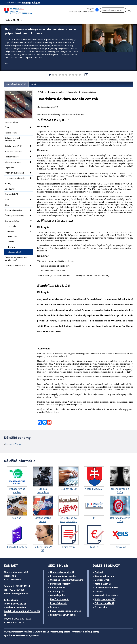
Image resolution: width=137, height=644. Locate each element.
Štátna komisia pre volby (63, 576)
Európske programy (60, 584)
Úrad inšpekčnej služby (14, 216)
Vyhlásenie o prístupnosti (85, 632)
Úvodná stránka (11, 122)
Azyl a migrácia (58, 592)
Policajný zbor (57, 588)
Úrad (7, 127)
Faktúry (8, 183)
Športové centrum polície (63, 615)
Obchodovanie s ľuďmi (106, 588)
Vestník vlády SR (12, 194)
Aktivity (11, 242)
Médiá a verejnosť (12, 157)
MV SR (33, 84)
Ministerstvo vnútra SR (62, 572)
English (91, 9)
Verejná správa (58, 595)
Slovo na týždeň (15, 252)
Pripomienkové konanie (14, 173)
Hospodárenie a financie (15, 178)
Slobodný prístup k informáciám (12, 139)
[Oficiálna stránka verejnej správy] (33, 2)
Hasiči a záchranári (60, 599)
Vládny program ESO (105, 599)
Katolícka (10, 231)
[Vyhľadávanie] (113, 10)
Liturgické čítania (13, 444)
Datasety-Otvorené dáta (15, 266)
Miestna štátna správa (106, 595)
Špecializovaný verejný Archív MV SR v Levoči (17, 259)
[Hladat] (130, 10)
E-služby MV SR (102, 580)
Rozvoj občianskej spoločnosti (66, 611)
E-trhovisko (101, 607)
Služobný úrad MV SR (13, 146)
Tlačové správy (11, 133)
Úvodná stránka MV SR (16, 84)
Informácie (13, 236)
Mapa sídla (65, 632)
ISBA (7, 205)
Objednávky (10, 189)
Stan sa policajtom (104, 576)
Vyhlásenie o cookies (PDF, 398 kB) (21, 635)
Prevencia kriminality (13, 210)
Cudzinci (99, 592)
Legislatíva (9, 167)
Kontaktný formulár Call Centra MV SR (22, 613)
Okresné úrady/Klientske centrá (67, 580)
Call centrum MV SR (104, 603)
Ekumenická (11, 226)
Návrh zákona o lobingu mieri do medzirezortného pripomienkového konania (40, 31)
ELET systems (51, 632)
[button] (14, 19)
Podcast (99, 572)
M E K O (8, 200)
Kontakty (12, 247)
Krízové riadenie (59, 603)
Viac (7, 63)
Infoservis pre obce (13, 162)
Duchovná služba (12, 221)
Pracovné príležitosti (13, 151)
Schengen (55, 607)
